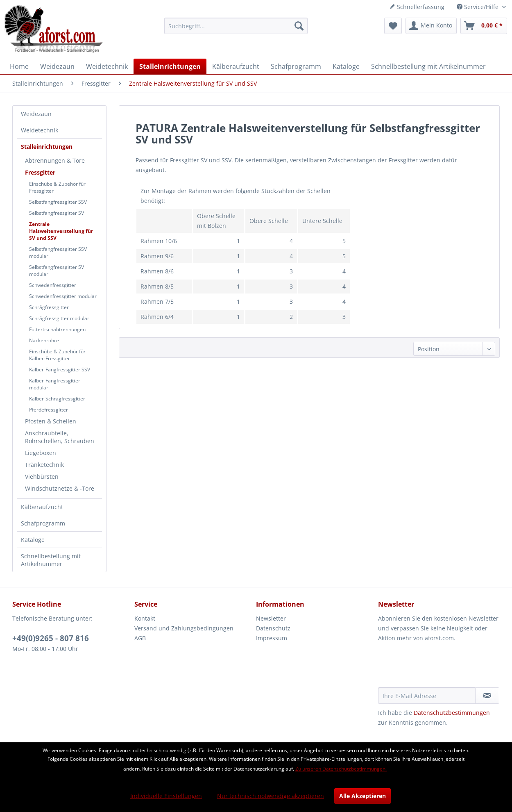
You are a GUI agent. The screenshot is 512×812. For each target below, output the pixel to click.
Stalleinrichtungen (47, 147)
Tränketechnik (44, 465)
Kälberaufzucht (42, 507)
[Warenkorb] (484, 26)
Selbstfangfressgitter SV (57, 213)
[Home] (19, 66)
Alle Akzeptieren (362, 796)
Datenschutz (273, 628)
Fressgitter (40, 172)
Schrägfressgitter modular (59, 318)
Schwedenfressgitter (53, 285)
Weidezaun (36, 114)
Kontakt (145, 618)
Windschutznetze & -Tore (60, 488)
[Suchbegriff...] (236, 26)
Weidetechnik (40, 130)
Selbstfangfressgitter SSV (58, 202)
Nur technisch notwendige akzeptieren (271, 796)
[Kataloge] (346, 66)
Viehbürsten (42, 477)
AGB (140, 638)
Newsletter (271, 618)
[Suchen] (299, 26)
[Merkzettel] (393, 26)
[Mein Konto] (431, 26)
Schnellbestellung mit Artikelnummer (51, 560)
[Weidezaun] (57, 66)
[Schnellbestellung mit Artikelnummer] (428, 66)
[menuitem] (236, 26)
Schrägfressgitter (49, 307)
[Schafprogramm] (296, 66)
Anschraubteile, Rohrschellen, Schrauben (60, 437)
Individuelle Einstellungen (166, 796)
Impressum (272, 638)
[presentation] (440, 667)
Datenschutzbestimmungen (452, 713)
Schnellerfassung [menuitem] (417, 7)
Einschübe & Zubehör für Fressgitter (57, 187)
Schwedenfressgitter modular (63, 296)
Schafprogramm (43, 523)
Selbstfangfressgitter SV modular (57, 271)
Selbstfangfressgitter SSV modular (58, 252)
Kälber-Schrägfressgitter (57, 399)
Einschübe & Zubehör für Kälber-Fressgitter (57, 355)
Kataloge (33, 540)
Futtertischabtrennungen (57, 329)
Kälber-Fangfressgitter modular (55, 384)
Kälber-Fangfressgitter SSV (60, 370)
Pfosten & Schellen (51, 421)
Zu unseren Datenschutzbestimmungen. (341, 769)
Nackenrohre (44, 340)
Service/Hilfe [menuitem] (478, 7)
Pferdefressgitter (49, 410)
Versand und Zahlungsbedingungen (184, 628)
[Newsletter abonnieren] (487, 696)
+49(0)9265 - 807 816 (51, 638)
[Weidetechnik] (107, 66)
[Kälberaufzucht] (236, 66)
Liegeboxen (41, 453)
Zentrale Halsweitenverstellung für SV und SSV (61, 231)
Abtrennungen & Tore (55, 160)
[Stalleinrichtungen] (170, 66)
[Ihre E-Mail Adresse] (427, 696)
